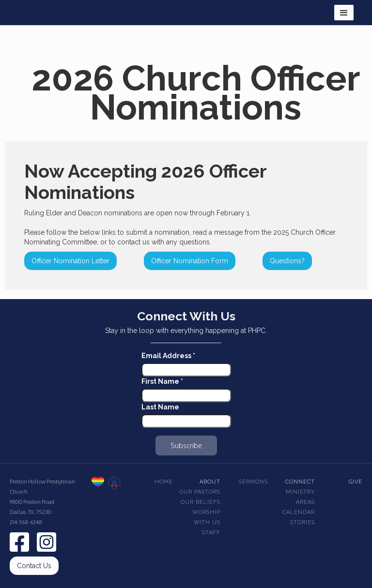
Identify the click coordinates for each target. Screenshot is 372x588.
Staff (211, 533)
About (210, 482)
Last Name (160, 407)
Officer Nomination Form (190, 261)
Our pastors (200, 492)
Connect (300, 482)
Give (356, 482)
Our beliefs (201, 502)
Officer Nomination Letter (70, 261)
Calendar (299, 512)
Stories (302, 522)
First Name (162, 381)
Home (164, 482)
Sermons (253, 482)
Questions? (287, 261)
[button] (344, 13)
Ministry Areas (300, 497)
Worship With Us (206, 517)
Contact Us (34, 566)
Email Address (168, 356)
